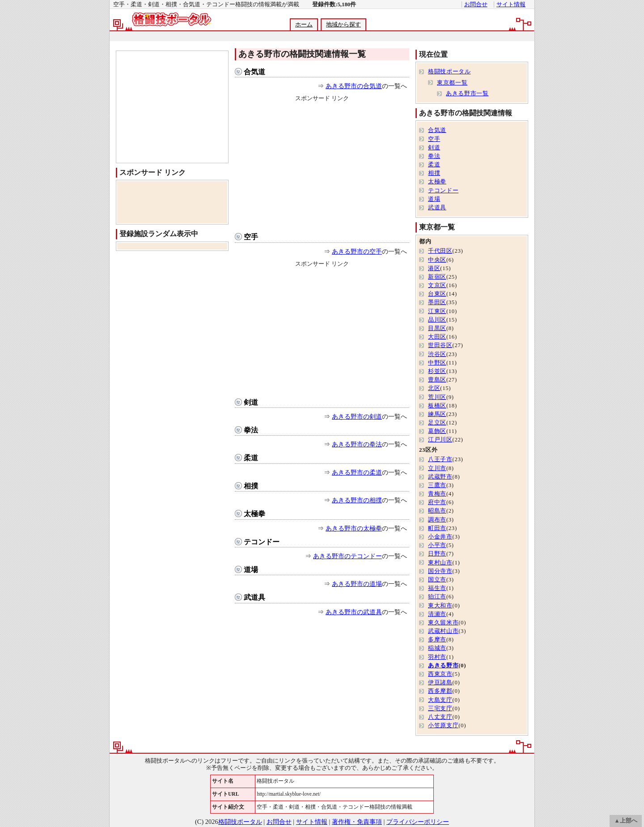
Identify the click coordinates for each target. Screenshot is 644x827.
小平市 (437, 545)
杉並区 (437, 371)
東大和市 (440, 606)
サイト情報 (511, 4)
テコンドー (262, 542)
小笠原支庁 (443, 725)
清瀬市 (437, 614)
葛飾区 (437, 431)
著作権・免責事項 (357, 822)
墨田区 (437, 302)
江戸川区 (440, 440)
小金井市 (440, 537)
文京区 (437, 285)
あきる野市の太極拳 (354, 528)
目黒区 (437, 328)
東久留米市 (443, 623)
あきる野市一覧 (467, 93)
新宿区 (437, 277)
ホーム (304, 25)
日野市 (437, 554)
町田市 (437, 528)
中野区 (437, 363)
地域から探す (343, 25)
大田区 (437, 337)
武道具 (254, 597)
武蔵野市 (440, 477)
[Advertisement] (322, 36)
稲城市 (437, 648)
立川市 (437, 468)
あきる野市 (443, 666)
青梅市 (437, 494)
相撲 (251, 486)
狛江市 (437, 597)
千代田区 (440, 251)
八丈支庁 (440, 717)
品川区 (437, 320)
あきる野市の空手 (357, 251)
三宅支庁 (440, 708)
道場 (251, 570)
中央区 (437, 260)
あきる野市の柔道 (357, 472)
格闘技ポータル (449, 72)
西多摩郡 (440, 691)
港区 (434, 268)
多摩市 (437, 640)
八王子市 (440, 459)
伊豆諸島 (440, 683)
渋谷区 (437, 354)
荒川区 (437, 397)
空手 (251, 237)
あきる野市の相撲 (357, 500)
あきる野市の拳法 (357, 444)
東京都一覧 (452, 83)
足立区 (437, 423)
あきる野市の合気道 (354, 86)
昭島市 (437, 511)
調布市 (437, 520)
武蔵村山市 (443, 631)
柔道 (251, 458)
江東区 (437, 311)
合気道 (254, 72)
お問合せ (476, 4)
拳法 (251, 430)
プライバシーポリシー (418, 822)
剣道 (251, 402)
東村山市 (440, 563)
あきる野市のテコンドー (347, 556)
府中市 (437, 502)
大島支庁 (440, 700)
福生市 (437, 588)
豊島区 (437, 380)
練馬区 (437, 414)
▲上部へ (626, 821)
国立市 (437, 580)
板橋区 (437, 406)
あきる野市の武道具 (354, 612)
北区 (434, 388)
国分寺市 (440, 571)
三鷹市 (437, 485)
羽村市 (437, 657)
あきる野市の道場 (357, 584)
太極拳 (254, 514)
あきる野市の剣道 (357, 416)
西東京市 (440, 674)
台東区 (437, 294)
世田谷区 (440, 345)
